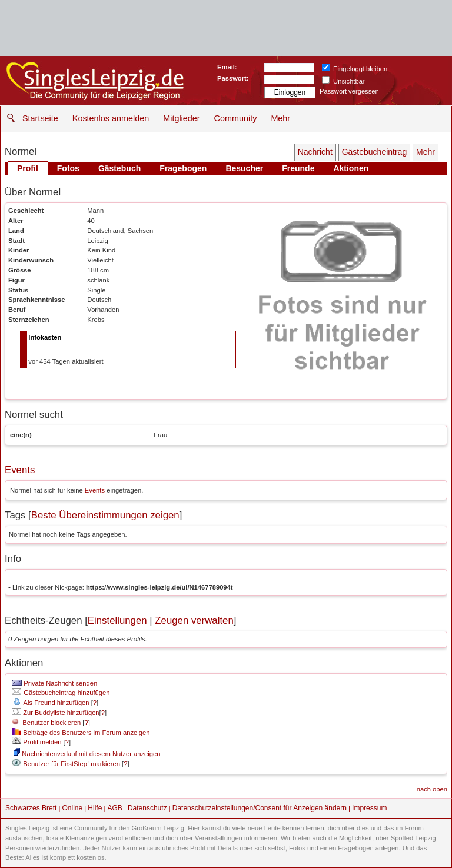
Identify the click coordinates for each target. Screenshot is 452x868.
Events (20, 470)
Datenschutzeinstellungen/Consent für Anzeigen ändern (260, 808)
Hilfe (95, 808)
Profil (28, 168)
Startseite (40, 118)
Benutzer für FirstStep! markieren (72, 764)
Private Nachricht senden (54, 683)
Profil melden (36, 742)
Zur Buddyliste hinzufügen (55, 713)
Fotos (68, 168)
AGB (114, 808)
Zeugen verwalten (194, 621)
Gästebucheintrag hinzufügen (61, 693)
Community (236, 118)
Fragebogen (183, 168)
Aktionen (351, 168)
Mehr (280, 118)
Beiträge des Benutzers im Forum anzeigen (81, 733)
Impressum (369, 808)
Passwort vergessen (349, 91)
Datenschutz (147, 808)
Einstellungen (117, 621)
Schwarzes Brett (31, 808)
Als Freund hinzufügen (50, 703)
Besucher (244, 168)
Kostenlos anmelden (111, 118)
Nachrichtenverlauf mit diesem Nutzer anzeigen (87, 754)
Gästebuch (119, 168)
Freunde (298, 168)
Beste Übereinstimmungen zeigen (105, 515)
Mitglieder (181, 118)
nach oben (432, 789)
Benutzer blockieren (46, 723)
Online (73, 808)
